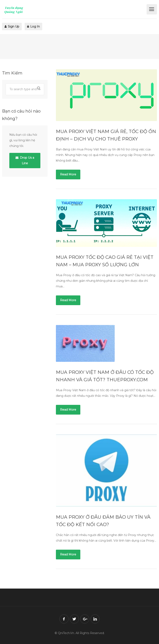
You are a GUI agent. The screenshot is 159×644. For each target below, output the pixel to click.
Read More (68, 174)
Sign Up (12, 26)
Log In (33, 26)
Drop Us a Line (25, 160)
